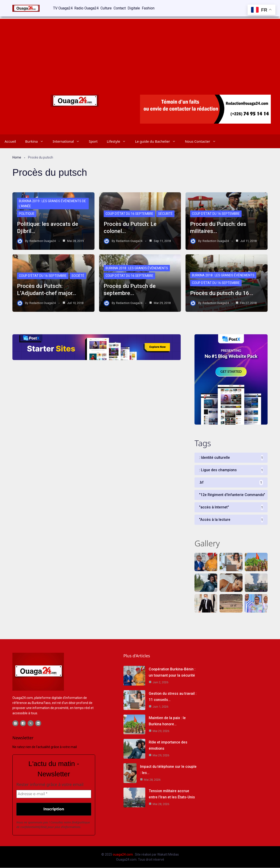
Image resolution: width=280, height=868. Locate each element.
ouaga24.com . (124, 854)
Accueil (10, 141)
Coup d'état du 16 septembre (130, 214)
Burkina (37, 141)
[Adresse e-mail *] (54, 794)
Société (78, 276)
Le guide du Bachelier (158, 141)
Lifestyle (119, 141)
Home (17, 157)
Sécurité (166, 214)
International (68, 141)
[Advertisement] (140, 51)
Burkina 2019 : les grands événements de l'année (53, 204)
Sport (93, 141)
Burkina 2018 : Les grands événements (137, 268)
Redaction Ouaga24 (43, 241)
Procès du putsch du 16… (222, 293)
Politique (27, 214)
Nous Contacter (203, 141)
